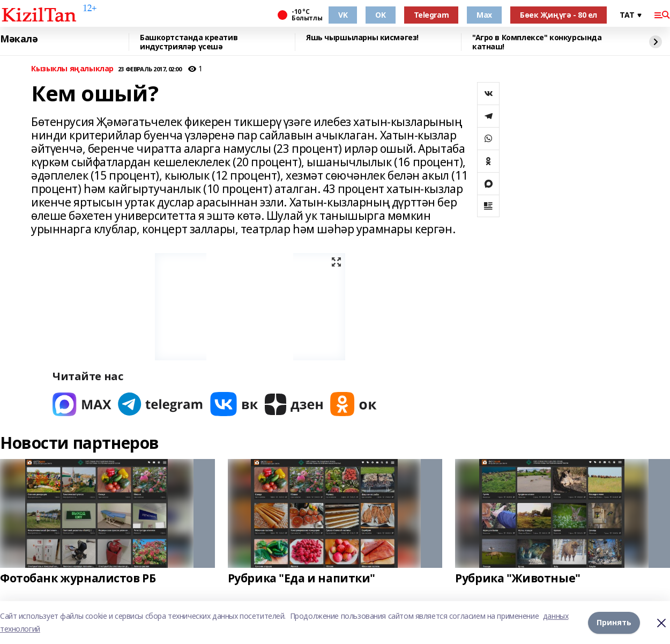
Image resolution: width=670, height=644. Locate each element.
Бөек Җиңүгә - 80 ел (559, 15)
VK (343, 15)
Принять (614, 622)
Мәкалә (19, 39)
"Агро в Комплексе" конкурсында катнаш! (537, 42)
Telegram (431, 15)
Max (484, 15)
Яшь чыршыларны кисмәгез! (362, 38)
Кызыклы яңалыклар (72, 69)
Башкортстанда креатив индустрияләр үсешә (189, 42)
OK (380, 15)
